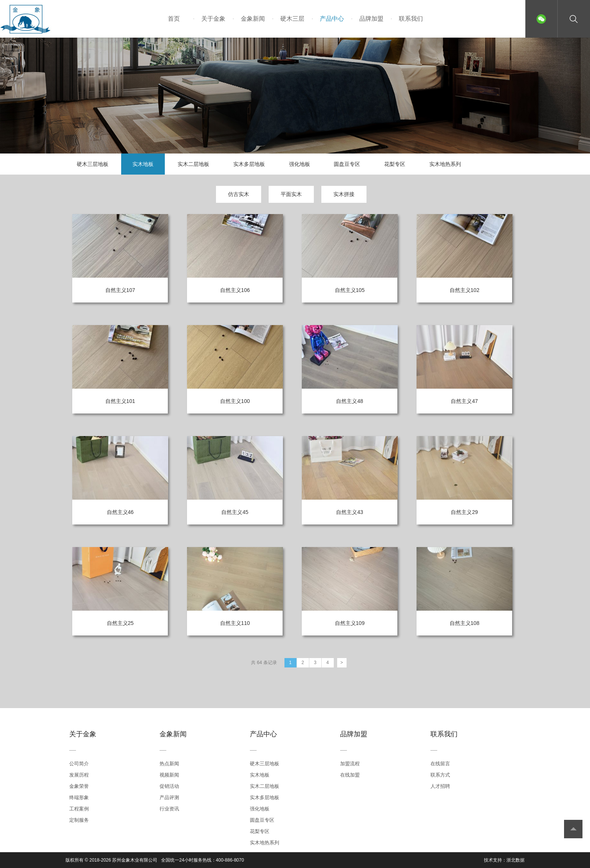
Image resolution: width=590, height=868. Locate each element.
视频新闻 (169, 775)
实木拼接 (344, 194)
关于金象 (213, 19)
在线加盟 (350, 775)
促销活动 (169, 786)
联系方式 (440, 775)
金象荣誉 (79, 786)
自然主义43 (350, 512)
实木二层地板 (193, 164)
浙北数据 (515, 860)
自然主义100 (235, 401)
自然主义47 (464, 401)
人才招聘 (440, 786)
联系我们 (411, 19)
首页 (174, 19)
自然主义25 (120, 623)
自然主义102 (465, 290)
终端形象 (79, 797)
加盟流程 (350, 764)
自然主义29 (464, 512)
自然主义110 (235, 623)
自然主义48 (350, 401)
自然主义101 (120, 401)
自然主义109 (350, 623)
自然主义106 (235, 290)
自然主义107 (120, 290)
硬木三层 (292, 19)
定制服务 (79, 820)
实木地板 (143, 164)
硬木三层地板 (93, 164)
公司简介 (79, 764)
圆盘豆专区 (347, 164)
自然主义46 (120, 512)
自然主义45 (235, 512)
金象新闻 (253, 19)
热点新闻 (169, 764)
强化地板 (300, 164)
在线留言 (440, 764)
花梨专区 (395, 164)
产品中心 (332, 19)
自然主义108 (465, 623)
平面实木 (291, 194)
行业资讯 (169, 809)
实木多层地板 (249, 164)
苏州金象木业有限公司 (135, 860)
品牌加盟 (371, 19)
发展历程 (79, 775)
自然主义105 (350, 290)
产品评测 (169, 797)
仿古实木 (239, 194)
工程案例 (79, 809)
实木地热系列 (445, 164)
